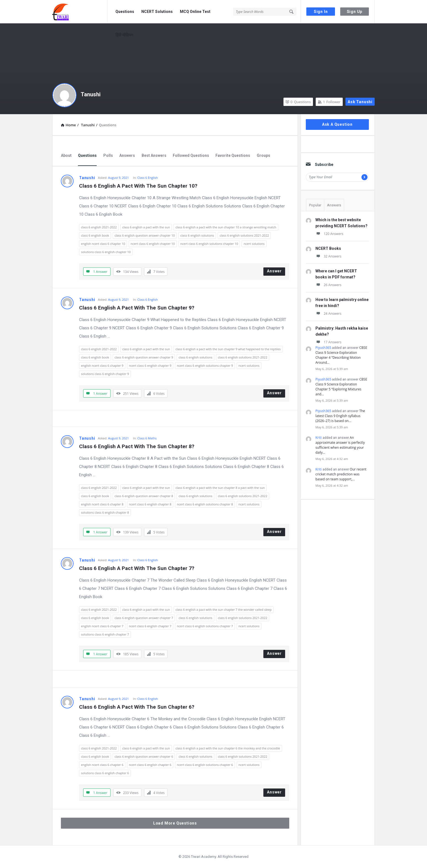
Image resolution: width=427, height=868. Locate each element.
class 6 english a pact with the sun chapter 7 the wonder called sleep (224, 610)
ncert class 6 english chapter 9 (150, 365)
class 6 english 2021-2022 (99, 227)
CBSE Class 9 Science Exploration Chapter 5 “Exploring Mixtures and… (341, 387)
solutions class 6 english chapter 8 (105, 512)
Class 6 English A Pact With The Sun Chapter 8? (137, 446)
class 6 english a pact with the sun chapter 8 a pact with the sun (220, 488)
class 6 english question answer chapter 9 (144, 357)
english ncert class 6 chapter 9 (102, 365)
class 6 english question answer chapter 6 (144, 756)
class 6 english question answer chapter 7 (144, 618)
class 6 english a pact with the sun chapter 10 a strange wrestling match (226, 227)
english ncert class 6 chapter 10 (103, 244)
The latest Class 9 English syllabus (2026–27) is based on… (340, 416)
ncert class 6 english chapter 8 (150, 504)
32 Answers (328, 256)
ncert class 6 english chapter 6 (150, 765)
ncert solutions (254, 244)
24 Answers (328, 313)
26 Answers (328, 285)
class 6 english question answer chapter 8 (144, 496)
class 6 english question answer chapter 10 (145, 235)
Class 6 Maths (147, 438)
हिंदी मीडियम (124, 35)
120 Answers (329, 234)
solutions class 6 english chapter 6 (105, 773)
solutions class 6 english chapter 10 (106, 252)
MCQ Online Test (195, 12)
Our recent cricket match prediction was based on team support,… (341, 474)
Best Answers (154, 155)
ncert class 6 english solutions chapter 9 (205, 365)
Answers (127, 155)
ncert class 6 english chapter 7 (150, 626)
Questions (125, 12)
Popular (315, 205)
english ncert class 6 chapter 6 (102, 765)
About (66, 155)
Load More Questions (175, 823)
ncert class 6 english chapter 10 (153, 244)
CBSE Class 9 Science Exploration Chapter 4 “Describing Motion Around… (341, 355)
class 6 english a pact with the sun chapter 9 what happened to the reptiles (228, 349)
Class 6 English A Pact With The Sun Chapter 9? (137, 308)
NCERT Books (328, 248)
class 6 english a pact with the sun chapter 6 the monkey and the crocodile (228, 748)
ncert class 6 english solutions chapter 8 (205, 504)
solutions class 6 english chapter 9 (105, 374)
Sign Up (355, 12)
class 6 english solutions (197, 235)
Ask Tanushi (360, 102)
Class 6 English (148, 178)
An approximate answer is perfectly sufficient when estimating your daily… (340, 445)
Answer (274, 271)
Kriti (319, 438)
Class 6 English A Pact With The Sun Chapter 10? (138, 186)
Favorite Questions (233, 155)
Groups (264, 155)
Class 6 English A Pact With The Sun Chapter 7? (137, 568)
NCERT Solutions (157, 12)
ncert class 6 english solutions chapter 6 (205, 765)
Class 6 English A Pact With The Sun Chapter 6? (137, 707)
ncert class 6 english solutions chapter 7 (205, 626)
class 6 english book (95, 235)
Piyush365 (323, 348)
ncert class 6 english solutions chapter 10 (209, 244)
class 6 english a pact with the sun (146, 227)
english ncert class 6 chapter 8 (102, 504)
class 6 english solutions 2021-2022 (244, 235)
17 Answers (328, 342)
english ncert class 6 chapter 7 (102, 626)
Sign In (321, 12)
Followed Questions (191, 155)
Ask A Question (337, 124)
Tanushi (91, 94)
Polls (108, 155)
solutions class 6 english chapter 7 (105, 634)
